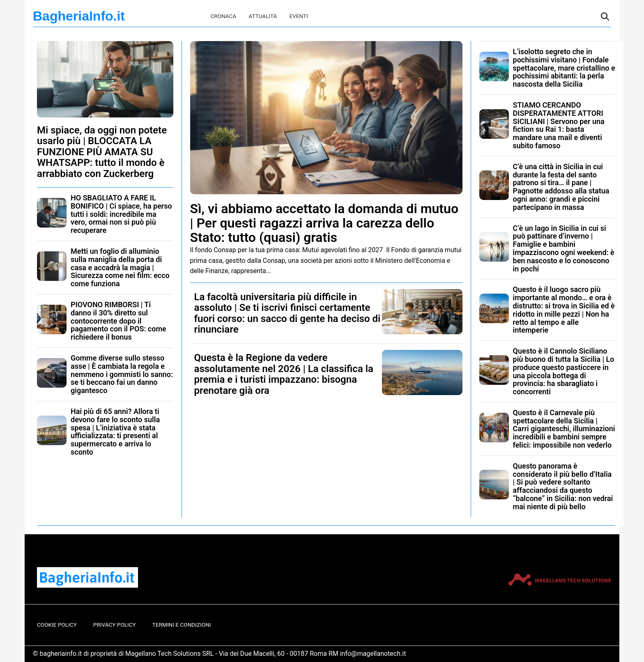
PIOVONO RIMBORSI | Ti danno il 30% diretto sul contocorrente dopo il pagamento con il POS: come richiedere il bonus (118, 321)
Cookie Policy (57, 625)
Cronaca (223, 16)
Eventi (298, 16)
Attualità (263, 16)
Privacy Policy (115, 625)
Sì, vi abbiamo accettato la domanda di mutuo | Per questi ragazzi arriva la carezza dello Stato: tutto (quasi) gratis (324, 223)
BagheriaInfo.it (79, 16)
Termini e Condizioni (182, 625)
